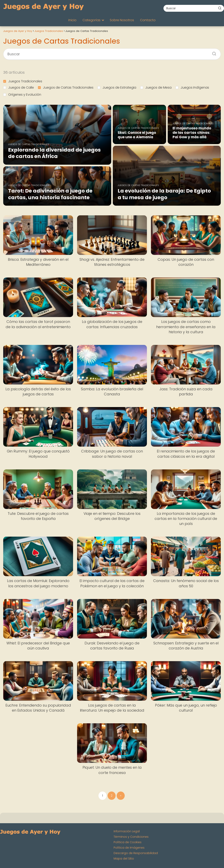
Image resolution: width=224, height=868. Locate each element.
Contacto (148, 20)
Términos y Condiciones (131, 837)
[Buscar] (220, 8)
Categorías (92, 20)
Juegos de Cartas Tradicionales (66, 87)
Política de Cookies (128, 842)
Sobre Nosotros (122, 20)
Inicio (72, 20)
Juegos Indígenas (192, 87)
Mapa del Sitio (124, 859)
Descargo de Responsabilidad (136, 853)
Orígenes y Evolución (22, 95)
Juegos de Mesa (156, 87)
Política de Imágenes (129, 848)
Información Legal (127, 831)
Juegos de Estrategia (117, 87)
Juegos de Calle (19, 87)
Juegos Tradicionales (23, 81)
